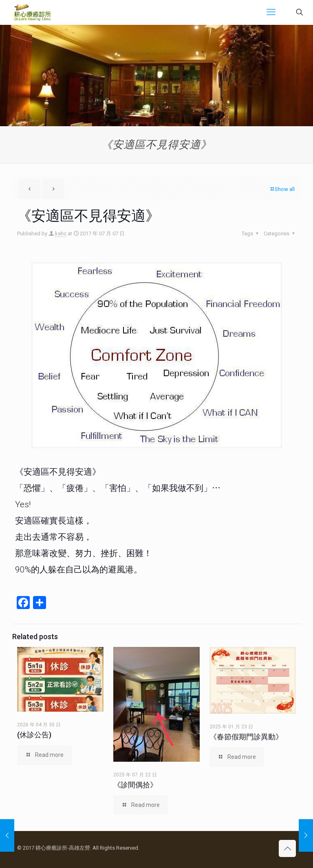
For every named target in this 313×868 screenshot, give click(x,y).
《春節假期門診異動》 (246, 737)
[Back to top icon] (287, 848)
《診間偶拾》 (135, 785)
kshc (61, 233)
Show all (282, 189)
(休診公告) (34, 735)
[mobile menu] (271, 12)
